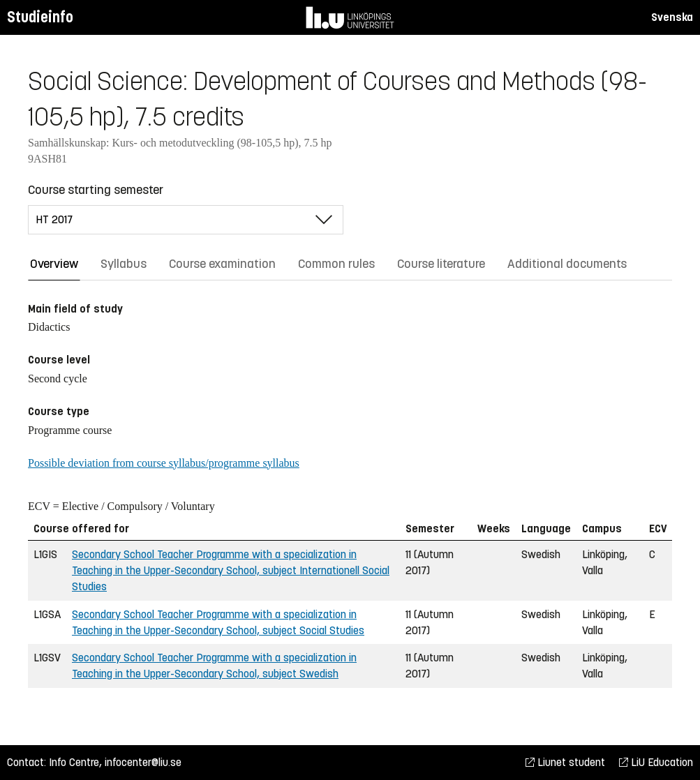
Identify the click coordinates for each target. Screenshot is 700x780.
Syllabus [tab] (124, 264)
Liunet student (565, 762)
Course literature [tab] (441, 264)
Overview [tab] (54, 264)
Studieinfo (40, 17)
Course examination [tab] (222, 264)
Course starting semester (96, 190)
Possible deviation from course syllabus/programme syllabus (164, 463)
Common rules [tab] (336, 264)
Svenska (672, 17)
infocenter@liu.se (143, 762)
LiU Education (656, 762)
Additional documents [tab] (567, 264)
